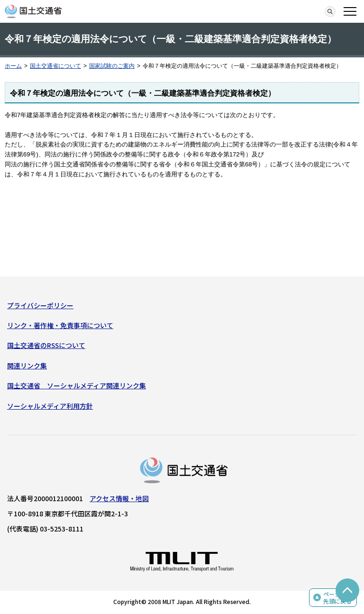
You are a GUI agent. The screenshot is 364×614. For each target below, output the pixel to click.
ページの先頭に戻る (337, 598)
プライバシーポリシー (40, 305)
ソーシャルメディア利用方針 (50, 406)
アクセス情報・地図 (119, 498)
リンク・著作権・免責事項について (60, 325)
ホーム (13, 66)
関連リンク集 (27, 366)
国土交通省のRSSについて (46, 345)
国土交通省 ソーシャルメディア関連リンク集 (77, 385)
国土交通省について (55, 66)
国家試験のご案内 (112, 66)
